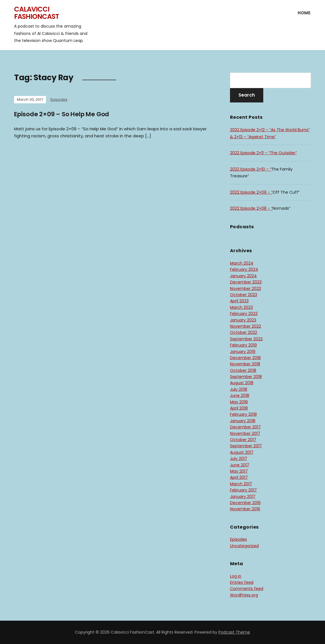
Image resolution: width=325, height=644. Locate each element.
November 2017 (245, 433)
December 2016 (245, 503)
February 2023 (244, 314)
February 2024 (244, 269)
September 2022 (246, 339)
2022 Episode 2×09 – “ (251, 192)
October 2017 (243, 440)
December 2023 (246, 282)
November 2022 (246, 326)
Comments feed (247, 589)
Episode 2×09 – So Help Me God (63, 114)
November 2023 (246, 289)
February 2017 (243, 490)
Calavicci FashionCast (37, 13)
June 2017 (240, 465)
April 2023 (239, 301)
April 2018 (239, 408)
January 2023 (243, 320)
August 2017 (242, 452)
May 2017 (239, 471)
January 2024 (243, 276)
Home (304, 13)
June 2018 (240, 395)
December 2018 (245, 358)
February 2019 (243, 345)
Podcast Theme (234, 632)
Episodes (59, 99)
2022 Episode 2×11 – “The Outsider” (263, 153)
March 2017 (241, 484)
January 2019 (243, 352)
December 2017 (245, 427)
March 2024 (242, 263)
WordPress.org (244, 595)
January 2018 (243, 421)
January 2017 (243, 497)
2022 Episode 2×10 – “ (251, 169)
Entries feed (242, 582)
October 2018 (243, 370)
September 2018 (246, 377)
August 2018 (242, 383)
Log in (236, 576)
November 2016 (245, 509)
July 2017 (239, 459)
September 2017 (246, 446)
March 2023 (241, 307)
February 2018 (243, 414)
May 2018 (239, 402)
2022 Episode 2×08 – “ (251, 208)
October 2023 (244, 295)
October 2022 (244, 332)
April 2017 (239, 477)
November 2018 (245, 364)
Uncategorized (244, 546)
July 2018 (239, 389)
